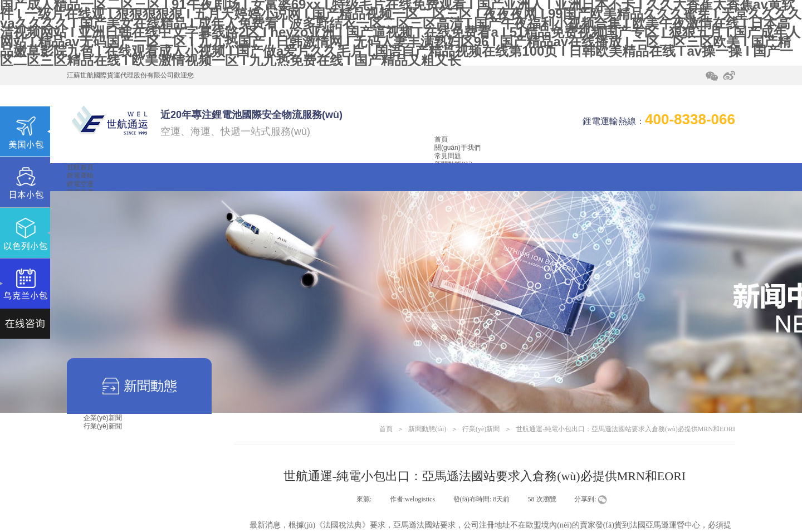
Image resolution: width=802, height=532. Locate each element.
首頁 (441, 139)
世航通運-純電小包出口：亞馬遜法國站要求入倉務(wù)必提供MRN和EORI (625, 429)
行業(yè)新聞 (103, 426)
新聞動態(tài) (427, 429)
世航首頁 (80, 167)
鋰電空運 (80, 184)
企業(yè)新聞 (103, 418)
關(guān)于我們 (458, 148)
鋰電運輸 (80, 175)
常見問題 (448, 156)
